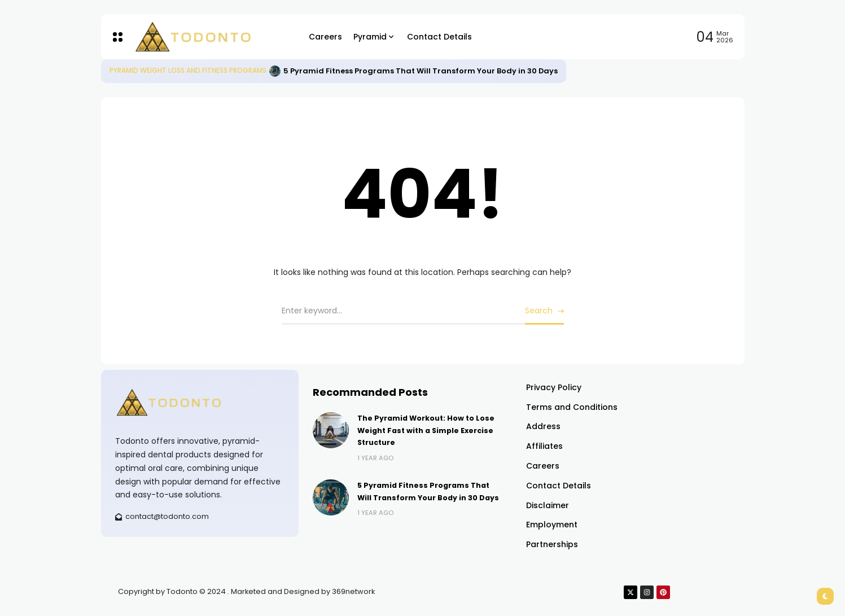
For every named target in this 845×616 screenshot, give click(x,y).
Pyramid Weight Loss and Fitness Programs (188, 71)
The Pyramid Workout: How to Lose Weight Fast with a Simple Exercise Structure (426, 430)
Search (539, 311)
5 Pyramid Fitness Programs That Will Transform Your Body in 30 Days (421, 71)
